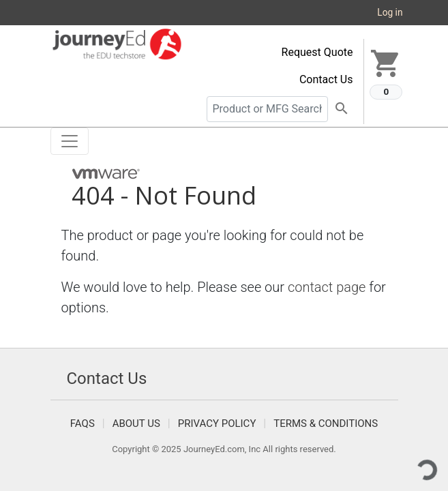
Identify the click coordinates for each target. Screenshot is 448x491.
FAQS (83, 423)
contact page (327, 287)
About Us (136, 423)
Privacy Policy (217, 423)
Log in (390, 12)
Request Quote (317, 52)
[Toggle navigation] (70, 141)
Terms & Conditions (326, 423)
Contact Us (326, 79)
